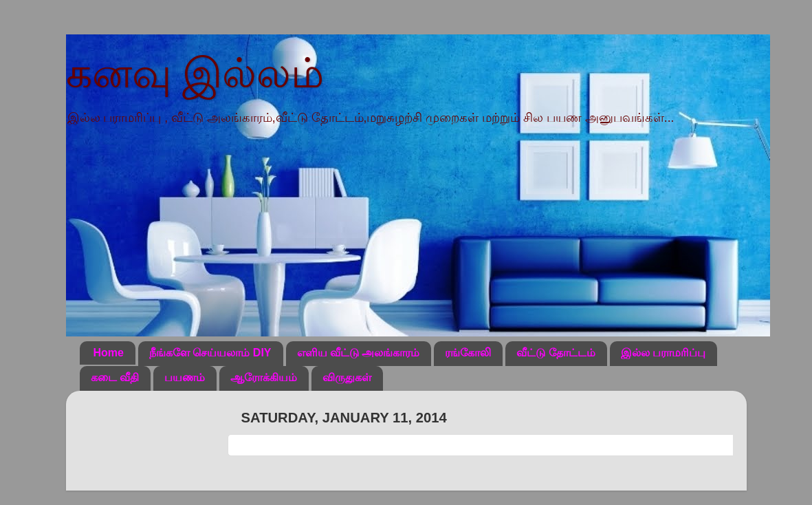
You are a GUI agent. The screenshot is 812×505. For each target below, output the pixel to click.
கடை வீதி (115, 377)
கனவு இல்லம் (195, 73)
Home (109, 353)
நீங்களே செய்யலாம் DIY (210, 353)
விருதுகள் (347, 377)
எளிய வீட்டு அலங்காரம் (359, 353)
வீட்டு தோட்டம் (556, 353)
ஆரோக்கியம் (264, 377)
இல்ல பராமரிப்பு (663, 353)
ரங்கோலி (468, 353)
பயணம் (185, 377)
